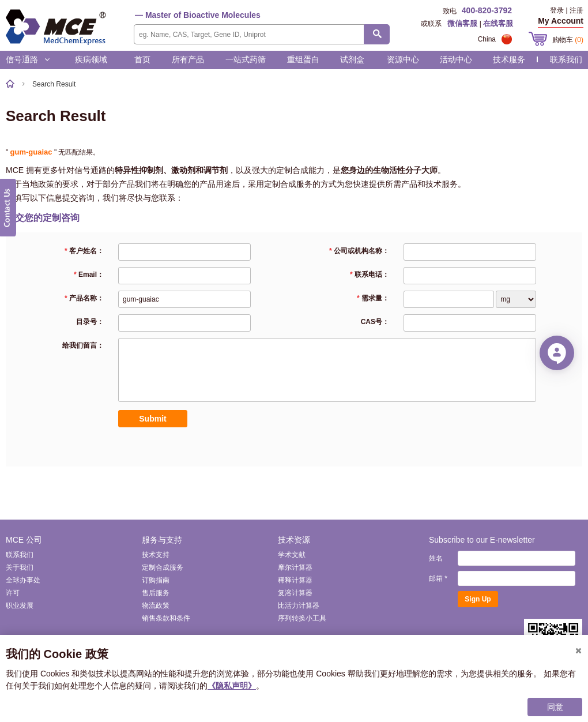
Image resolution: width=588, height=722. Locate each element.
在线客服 (498, 23)
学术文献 (292, 555)
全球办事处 (23, 580)
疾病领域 (91, 59)
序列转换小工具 (302, 618)
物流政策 (156, 606)
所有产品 (188, 59)
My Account (561, 21)
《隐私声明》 (232, 686)
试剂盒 (352, 59)
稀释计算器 (295, 580)
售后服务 (156, 593)
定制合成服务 (163, 567)
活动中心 (456, 59)
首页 (142, 59)
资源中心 (403, 59)
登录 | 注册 (567, 10)
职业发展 (20, 606)
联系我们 (566, 59)
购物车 (568, 40)
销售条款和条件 (166, 618)
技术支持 (156, 555)
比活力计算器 (299, 606)
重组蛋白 (303, 59)
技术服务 (509, 59)
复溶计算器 (295, 593)
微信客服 (462, 23)
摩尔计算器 (295, 567)
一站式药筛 (246, 59)
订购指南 (156, 580)
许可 (13, 593)
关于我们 (20, 567)
